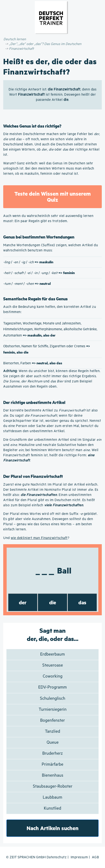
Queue (53, 743)
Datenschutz (57, 857)
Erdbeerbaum (52, 654)
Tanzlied (52, 732)
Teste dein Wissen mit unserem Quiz (53, 197)
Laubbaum (52, 797)
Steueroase (53, 665)
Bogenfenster (52, 721)
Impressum (79, 857)
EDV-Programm (52, 687)
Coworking (53, 676)
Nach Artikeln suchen (53, 828)
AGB (96, 857)
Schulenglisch (53, 699)
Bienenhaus (53, 775)
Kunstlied (52, 808)
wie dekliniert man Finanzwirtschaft (39, 538)
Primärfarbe (52, 764)
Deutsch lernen (15, 39)
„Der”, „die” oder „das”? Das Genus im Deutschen (45, 44)
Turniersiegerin (53, 710)
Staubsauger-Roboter (53, 786)
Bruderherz (52, 753)
